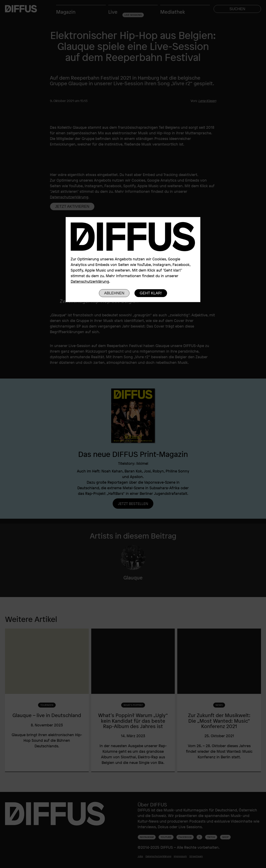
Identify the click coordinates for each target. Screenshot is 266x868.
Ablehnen (114, 293)
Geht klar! (151, 293)
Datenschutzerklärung (90, 281)
